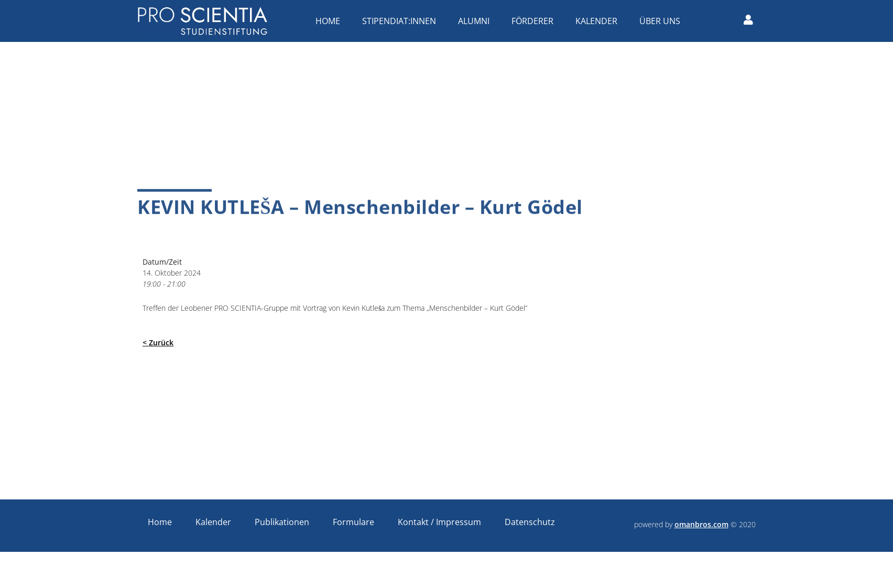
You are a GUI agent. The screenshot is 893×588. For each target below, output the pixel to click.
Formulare (353, 522)
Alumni (476, 21)
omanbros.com (701, 524)
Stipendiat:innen (402, 21)
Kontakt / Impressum (439, 522)
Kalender (599, 21)
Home (330, 21)
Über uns (662, 21)
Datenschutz (530, 522)
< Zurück (158, 342)
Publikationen (282, 522)
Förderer (535, 21)
